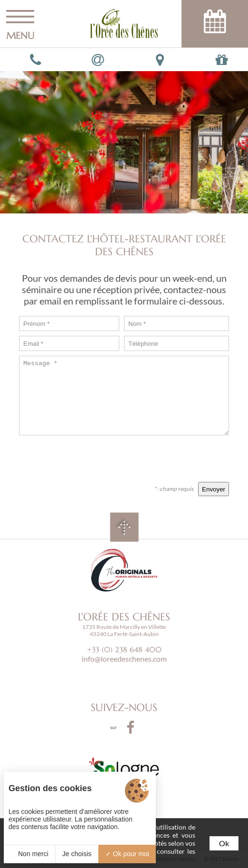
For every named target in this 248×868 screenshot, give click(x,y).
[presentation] (157, 459)
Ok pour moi (127, 854)
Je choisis (77, 854)
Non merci (29, 854)
